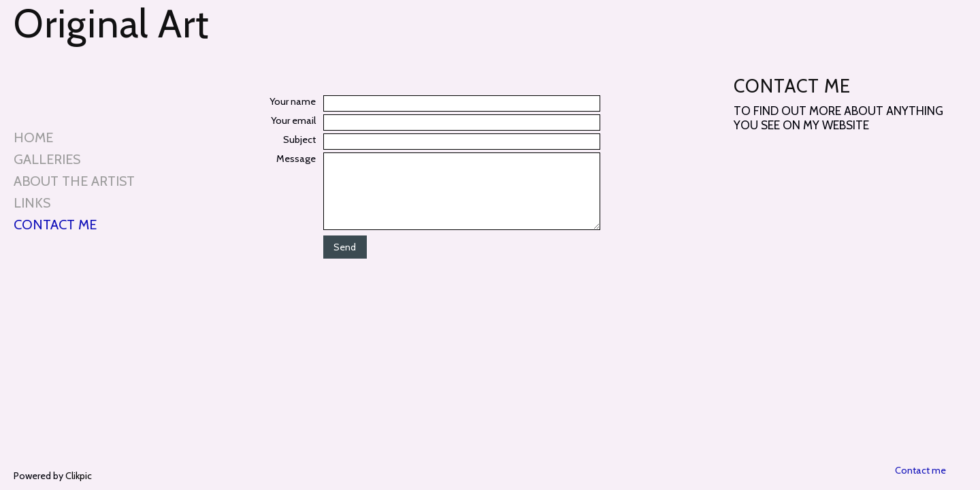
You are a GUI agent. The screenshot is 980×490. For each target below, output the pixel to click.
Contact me (55, 225)
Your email (293, 120)
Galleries (47, 159)
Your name (293, 101)
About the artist (74, 181)
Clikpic (79, 476)
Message (296, 159)
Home (33, 137)
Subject (299, 140)
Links (32, 203)
